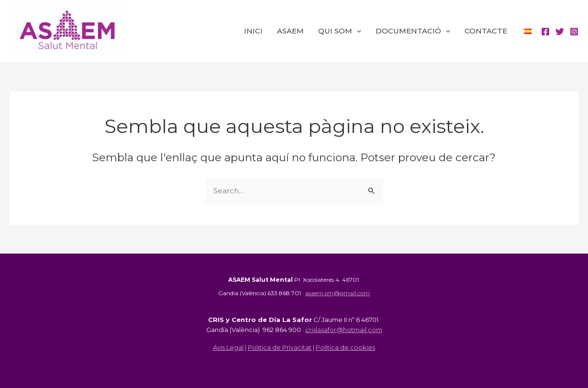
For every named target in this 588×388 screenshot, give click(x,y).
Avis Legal (228, 347)
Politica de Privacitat (280, 347)
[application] (357, 31)
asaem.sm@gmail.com (338, 293)
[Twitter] (560, 32)
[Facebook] (545, 32)
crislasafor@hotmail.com (344, 330)
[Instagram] (574, 32)
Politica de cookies (345, 347)
